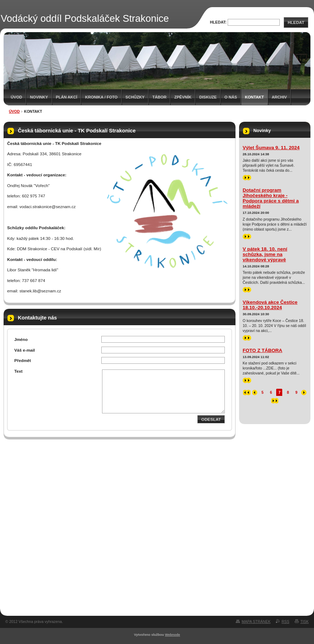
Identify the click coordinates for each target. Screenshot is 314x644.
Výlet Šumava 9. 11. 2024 (271, 148)
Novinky (39, 97)
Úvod (16, 97)
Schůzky (135, 97)
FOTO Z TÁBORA (262, 350)
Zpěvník (183, 97)
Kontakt (254, 97)
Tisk (305, 622)
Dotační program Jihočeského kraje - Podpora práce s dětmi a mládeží (271, 198)
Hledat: (218, 22)
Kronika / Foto (101, 97)
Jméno (21, 339)
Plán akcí (67, 97)
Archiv (279, 97)
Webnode (172, 635)
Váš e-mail (25, 350)
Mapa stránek (256, 622)
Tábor (159, 97)
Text (18, 371)
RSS (285, 622)
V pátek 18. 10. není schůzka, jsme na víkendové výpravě (265, 254)
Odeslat (211, 419)
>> (247, 178)
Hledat (296, 22)
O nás (231, 97)
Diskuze (208, 97)
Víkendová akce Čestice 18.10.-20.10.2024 (270, 305)
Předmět (23, 360)
